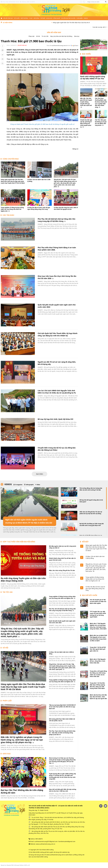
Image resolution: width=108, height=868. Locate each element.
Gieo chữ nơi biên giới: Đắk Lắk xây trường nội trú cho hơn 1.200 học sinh (63, 790)
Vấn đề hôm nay (8, 18)
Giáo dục (77, 36)
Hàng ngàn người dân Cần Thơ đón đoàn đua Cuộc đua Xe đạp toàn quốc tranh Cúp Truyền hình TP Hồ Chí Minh (13, 181)
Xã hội (38, 36)
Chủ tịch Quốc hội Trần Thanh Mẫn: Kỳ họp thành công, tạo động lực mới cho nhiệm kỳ (58, 334)
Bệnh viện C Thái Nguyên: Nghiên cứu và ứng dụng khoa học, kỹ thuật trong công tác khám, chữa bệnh (98, 626)
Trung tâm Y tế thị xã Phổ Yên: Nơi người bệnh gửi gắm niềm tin (98, 649)
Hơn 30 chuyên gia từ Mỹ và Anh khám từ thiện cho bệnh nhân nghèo (98, 601)
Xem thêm (40, 474)
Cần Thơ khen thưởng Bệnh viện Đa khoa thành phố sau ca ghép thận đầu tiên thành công (101, 103)
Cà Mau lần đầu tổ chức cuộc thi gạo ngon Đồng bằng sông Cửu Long (39, 208)
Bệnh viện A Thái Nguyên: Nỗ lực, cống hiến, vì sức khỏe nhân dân (98, 661)
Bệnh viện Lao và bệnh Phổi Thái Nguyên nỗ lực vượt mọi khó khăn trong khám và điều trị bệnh (98, 638)
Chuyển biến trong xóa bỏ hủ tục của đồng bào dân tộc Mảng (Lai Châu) (57, 449)
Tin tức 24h (45, 36)
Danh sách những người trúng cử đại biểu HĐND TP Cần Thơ (93, 77)
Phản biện (80, 18)
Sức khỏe (17, 18)
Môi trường (24, 18)
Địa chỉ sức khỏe (90, 595)
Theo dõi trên (58, 45)
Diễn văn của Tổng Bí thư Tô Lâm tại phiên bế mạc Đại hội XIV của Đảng (91, 513)
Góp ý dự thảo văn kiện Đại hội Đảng (61, 36)
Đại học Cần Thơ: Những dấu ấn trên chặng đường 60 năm (22, 791)
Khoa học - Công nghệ (53, 18)
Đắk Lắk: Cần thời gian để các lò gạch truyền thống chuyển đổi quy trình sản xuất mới (86, 103)
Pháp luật (31, 36)
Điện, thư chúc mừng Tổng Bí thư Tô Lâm (62, 570)
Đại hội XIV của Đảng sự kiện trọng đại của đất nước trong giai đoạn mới (92, 524)
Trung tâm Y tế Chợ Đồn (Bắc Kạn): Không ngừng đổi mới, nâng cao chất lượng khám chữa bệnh (97, 686)
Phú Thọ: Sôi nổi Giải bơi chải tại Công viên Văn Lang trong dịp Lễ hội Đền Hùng (57, 220)
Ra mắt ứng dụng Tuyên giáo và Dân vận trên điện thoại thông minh (23, 579)
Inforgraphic (30, 485)
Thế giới (43, 18)
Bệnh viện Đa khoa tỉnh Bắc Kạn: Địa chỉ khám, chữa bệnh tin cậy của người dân (98, 697)
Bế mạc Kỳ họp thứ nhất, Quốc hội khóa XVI (55, 419)
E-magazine (19, 485)
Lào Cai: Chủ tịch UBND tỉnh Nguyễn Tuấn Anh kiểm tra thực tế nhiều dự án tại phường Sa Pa (57, 392)
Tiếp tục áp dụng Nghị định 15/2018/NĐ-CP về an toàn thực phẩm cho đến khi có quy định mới (62, 707)
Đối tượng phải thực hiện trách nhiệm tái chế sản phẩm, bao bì (62, 720)
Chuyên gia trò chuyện (68, 18)
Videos (86, 18)
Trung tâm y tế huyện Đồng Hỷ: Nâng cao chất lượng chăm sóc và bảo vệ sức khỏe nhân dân (98, 674)
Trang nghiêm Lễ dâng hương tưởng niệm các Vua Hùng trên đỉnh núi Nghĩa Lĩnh (12, 209)
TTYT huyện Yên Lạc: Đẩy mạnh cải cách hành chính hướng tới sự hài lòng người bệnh (98, 614)
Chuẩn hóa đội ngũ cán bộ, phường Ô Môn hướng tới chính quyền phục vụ (86, 123)
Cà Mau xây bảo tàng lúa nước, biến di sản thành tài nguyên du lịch (66, 208)
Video (38, 485)
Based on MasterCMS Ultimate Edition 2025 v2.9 (15, 865)
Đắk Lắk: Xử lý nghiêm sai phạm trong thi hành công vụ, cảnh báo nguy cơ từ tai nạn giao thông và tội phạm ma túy (22, 740)
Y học (31, 18)
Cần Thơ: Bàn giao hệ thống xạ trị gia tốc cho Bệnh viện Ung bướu (101, 123)
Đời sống (36, 18)
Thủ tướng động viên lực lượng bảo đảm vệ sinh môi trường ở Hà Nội (91, 489)
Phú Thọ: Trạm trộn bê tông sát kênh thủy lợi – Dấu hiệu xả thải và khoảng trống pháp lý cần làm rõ (62, 733)
